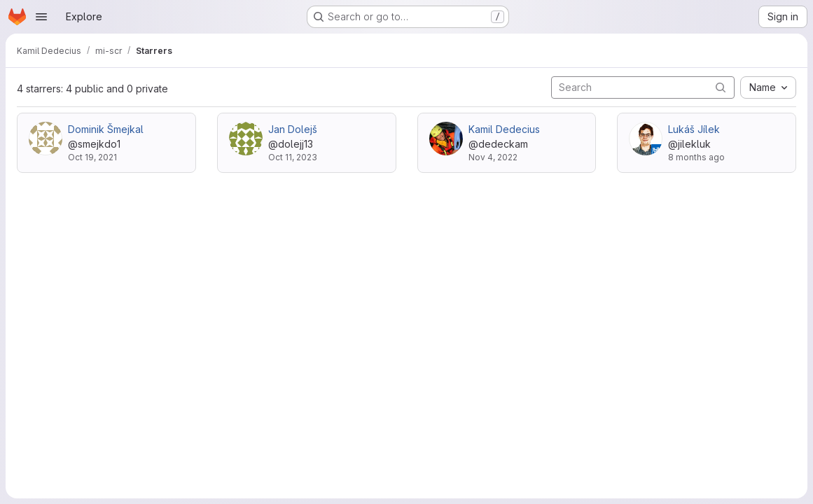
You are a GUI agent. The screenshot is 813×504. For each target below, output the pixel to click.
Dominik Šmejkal (106, 129)
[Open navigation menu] (41, 17)
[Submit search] (721, 87)
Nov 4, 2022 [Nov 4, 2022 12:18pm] (493, 157)
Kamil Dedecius (504, 129)
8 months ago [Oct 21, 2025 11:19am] (696, 157)
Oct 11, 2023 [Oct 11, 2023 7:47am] (293, 157)
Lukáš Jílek (694, 129)
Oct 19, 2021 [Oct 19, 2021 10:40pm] (92, 157)
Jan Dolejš (293, 129)
